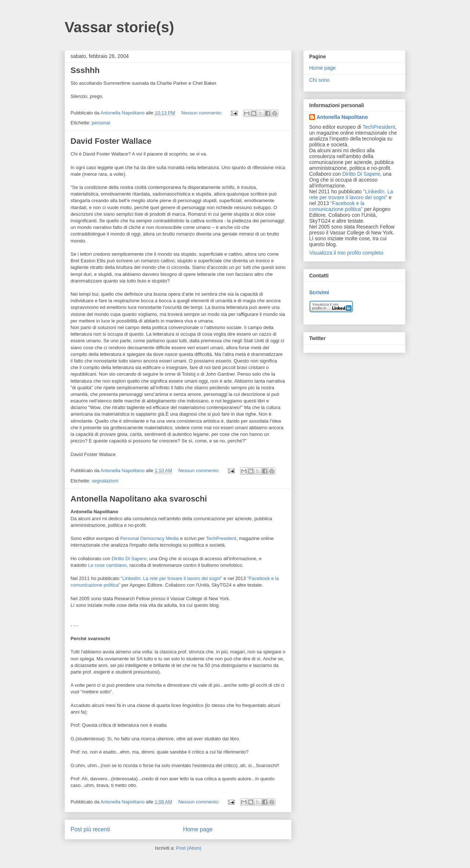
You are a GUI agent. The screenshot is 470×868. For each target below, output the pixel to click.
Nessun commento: (202, 113)
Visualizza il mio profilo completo (346, 253)
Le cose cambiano (108, 565)
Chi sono (319, 80)
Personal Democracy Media (149, 538)
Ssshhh (85, 70)
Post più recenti (90, 829)
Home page (198, 829)
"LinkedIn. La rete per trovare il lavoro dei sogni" (172, 578)
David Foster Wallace (111, 141)
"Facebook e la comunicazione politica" (337, 206)
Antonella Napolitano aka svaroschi (139, 499)
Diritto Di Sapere (129, 559)
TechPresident (221, 538)
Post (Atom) (189, 848)
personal (101, 123)
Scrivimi (319, 292)
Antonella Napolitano (342, 117)
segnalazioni (105, 481)
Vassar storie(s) (119, 27)
